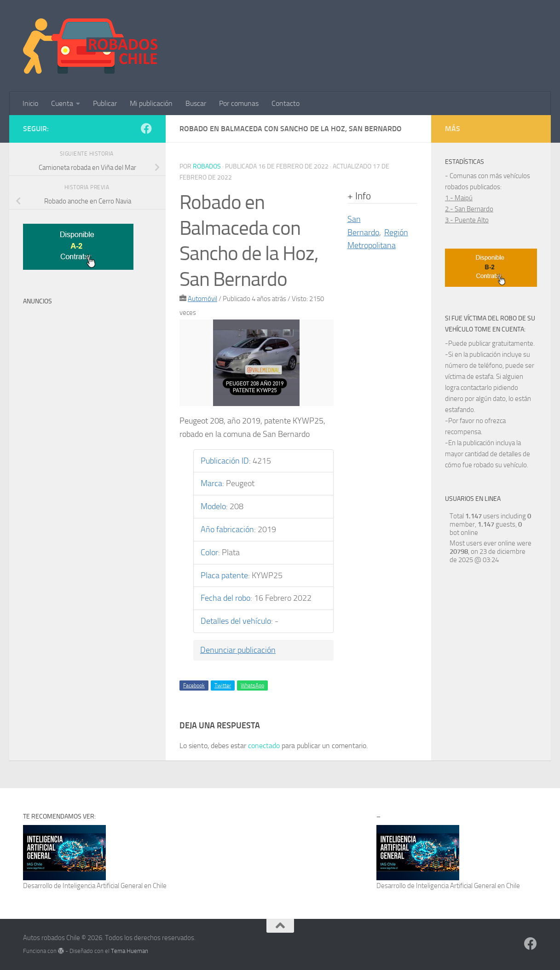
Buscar (196, 103)
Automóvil (202, 299)
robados (207, 166)
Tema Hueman (130, 951)
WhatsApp (252, 685)
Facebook (194, 685)
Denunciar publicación (238, 650)
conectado (264, 746)
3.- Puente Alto (467, 220)
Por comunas (239, 103)
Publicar (105, 103)
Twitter (223, 685)
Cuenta (62, 103)
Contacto (286, 103)
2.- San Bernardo (469, 209)
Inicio (30, 103)
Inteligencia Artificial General (103, 886)
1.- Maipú (459, 198)
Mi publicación (151, 103)
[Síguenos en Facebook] (146, 128)
